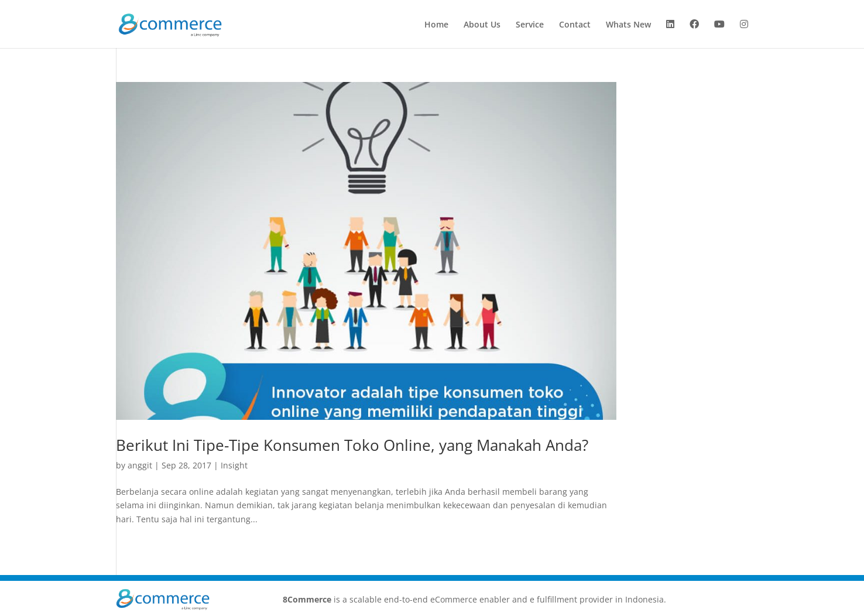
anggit (140, 465)
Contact (575, 25)
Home (436, 25)
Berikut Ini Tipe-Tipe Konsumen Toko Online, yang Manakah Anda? (352, 445)
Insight (234, 465)
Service (530, 25)
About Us (482, 25)
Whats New (628, 25)
